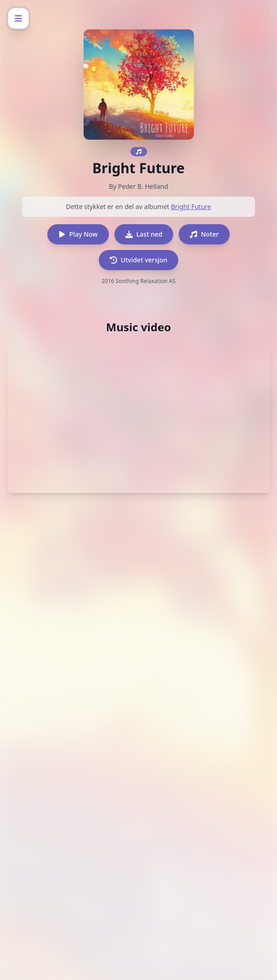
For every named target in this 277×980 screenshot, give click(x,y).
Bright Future (191, 207)
